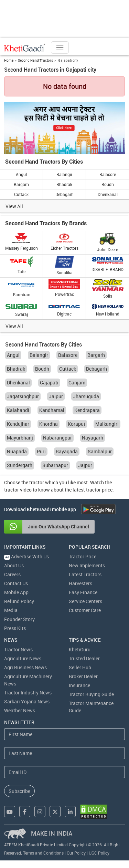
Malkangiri (107, 424)
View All (14, 206)
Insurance (79, 685)
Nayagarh (93, 438)
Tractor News (18, 649)
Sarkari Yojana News (27, 701)
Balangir (64, 174)
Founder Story (19, 619)
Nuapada (17, 451)
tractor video (18, 490)
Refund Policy (19, 601)
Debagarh (64, 194)
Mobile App (16, 592)
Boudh (108, 184)
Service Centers (85, 601)
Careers (12, 574)
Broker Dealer (83, 676)
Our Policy (76, 853)
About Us (14, 565)
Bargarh (21, 184)
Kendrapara (87, 410)
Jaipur (56, 396)
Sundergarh (20, 465)
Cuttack (21, 194)
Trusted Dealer (84, 658)
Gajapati (49, 383)
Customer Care (85, 610)
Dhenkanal (108, 194)
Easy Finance (83, 592)
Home (9, 60)
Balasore (108, 174)
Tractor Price (83, 556)
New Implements (87, 565)
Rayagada (67, 451)
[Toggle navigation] (60, 48)
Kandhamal (52, 410)
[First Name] (64, 734)
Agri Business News (25, 667)
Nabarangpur (57, 438)
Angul (21, 174)
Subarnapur (55, 465)
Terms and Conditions (43, 853)
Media (11, 610)
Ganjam (77, 383)
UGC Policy (99, 853)
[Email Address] (64, 772)
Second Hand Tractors (35, 60)
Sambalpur (100, 451)
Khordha (49, 424)
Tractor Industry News (28, 693)
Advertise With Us (26, 556)
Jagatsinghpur (23, 396)
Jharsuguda (86, 396)
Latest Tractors (85, 574)
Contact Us (16, 583)
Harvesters (80, 583)
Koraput (77, 424)
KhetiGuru (80, 649)
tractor (37, 482)
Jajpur (85, 465)
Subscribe (19, 791)
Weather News (20, 710)
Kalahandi (18, 410)
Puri (41, 451)
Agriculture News (23, 658)
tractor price (99, 490)
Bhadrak (64, 184)
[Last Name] (64, 753)
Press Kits (15, 628)
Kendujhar (18, 424)
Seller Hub (80, 667)
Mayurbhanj (20, 438)
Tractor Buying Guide (91, 694)
